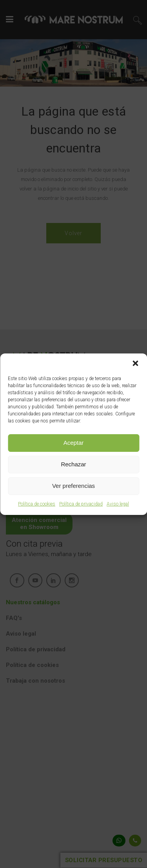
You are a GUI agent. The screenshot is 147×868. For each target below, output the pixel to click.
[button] (135, 363)
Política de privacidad (81, 504)
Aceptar (74, 443)
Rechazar (73, 464)
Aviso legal (118, 504)
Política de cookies (37, 504)
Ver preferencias (73, 486)
